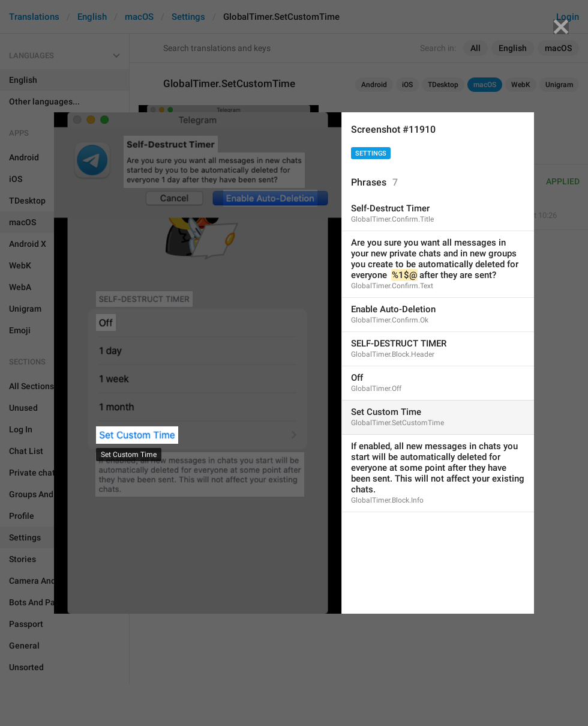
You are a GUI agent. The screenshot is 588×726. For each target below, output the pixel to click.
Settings (371, 153)
